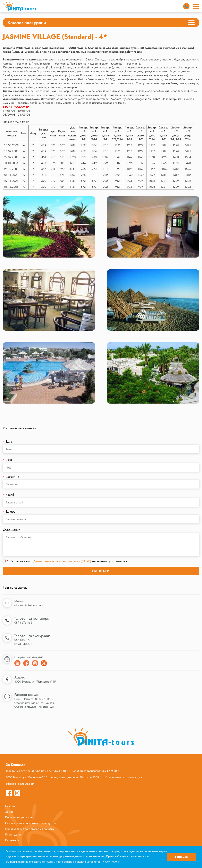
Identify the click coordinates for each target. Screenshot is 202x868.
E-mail (8, 495)
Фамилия (11, 477)
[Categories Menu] (191, 23)
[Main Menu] (196, 6)
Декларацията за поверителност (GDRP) (62, 561)
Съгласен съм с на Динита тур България (65, 561)
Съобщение (12, 530)
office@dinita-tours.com (29, 605)
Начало (10, 806)
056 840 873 (22, 640)
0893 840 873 (23, 644)
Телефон (10, 512)
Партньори (12, 840)
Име (7, 460)
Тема (7, 441)
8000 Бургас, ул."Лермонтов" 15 (35, 682)
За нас (9, 812)
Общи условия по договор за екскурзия (31, 823)
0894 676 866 (23, 623)
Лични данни (14, 835)
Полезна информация (19, 817)
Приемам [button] (182, 857)
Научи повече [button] (111, 862)
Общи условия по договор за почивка (30, 829)
